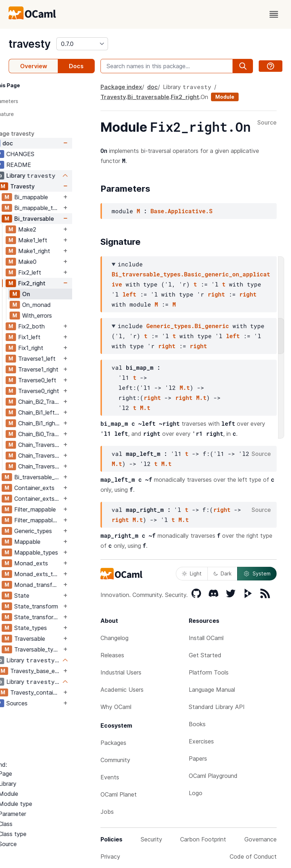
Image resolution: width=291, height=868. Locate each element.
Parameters (27, 101)
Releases (112, 655)
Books (197, 724)
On (49, 294)
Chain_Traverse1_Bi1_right (63, 466)
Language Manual (212, 690)
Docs (76, 66)
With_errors (60, 316)
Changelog (114, 638)
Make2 (50, 229)
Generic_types (56, 531)
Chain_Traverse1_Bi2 (63, 445)
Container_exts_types (61, 499)
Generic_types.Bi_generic (188, 326)
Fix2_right (55, 283)
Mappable (50, 542)
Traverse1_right (61, 369)
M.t (185, 388)
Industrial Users (121, 672)
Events (110, 777)
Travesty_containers (59, 692)
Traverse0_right (61, 391)
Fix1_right (53, 348)
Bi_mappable (54, 197)
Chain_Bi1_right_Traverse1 (63, 423)
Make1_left (55, 240)
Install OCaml (206, 638)
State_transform (59, 606)
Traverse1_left (60, 359)
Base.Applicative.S (181, 211)
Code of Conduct (253, 857)
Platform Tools (209, 672)
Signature (25, 114)
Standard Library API (217, 707)
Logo (196, 793)
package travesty (33, 134)
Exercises (201, 741)
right (216, 294)
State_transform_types (61, 617)
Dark (222, 573)
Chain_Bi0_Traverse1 (63, 434)
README (41, 165)
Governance (261, 839)
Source (267, 123)
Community (115, 760)
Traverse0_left (60, 380)
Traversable (52, 639)
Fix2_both (54, 326)
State (44, 596)
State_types (53, 628)
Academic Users (122, 690)
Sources (40, 703)
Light (192, 573)
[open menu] (274, 14)
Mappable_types (59, 552)
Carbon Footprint (203, 839)
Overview (34, 66)
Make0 (50, 262)
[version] (82, 44)
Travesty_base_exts (59, 671)
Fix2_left (52, 272)
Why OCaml (116, 707)
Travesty (45, 186)
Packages (113, 743)
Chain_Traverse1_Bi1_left (63, 456)
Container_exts (57, 488)
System (257, 574)
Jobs (107, 812)
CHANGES (43, 154)
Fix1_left (52, 337)
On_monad (59, 305)
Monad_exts (54, 563)
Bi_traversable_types (61, 477)
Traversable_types (61, 649)
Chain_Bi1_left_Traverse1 (63, 412)
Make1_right (57, 251)
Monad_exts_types (61, 574)
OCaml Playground (213, 776)
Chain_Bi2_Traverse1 (63, 402)
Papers (198, 759)
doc (30, 143)
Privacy (110, 857)
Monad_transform (61, 585)
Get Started (205, 655)
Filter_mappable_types (61, 520)
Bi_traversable (57, 219)
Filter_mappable (58, 509)
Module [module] (225, 97)
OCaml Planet (119, 794)
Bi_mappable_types (61, 208)
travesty (30, 44)
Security (151, 839)
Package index (121, 87)
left (129, 294)
